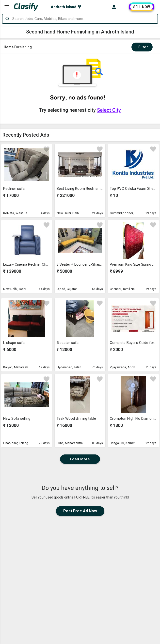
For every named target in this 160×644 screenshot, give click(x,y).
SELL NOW (142, 7)
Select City (109, 110)
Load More (80, 459)
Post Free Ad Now (80, 511)
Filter (142, 47)
